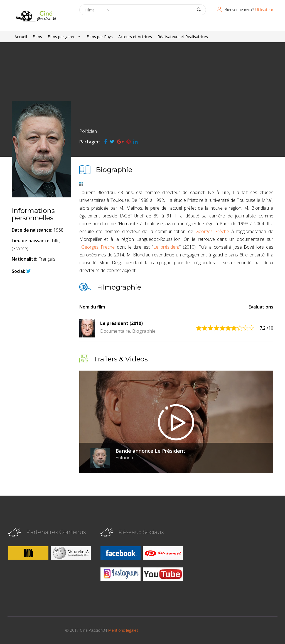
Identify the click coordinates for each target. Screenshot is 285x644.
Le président (166, 247)
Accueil (21, 37)
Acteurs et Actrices (135, 37)
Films (37, 37)
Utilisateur (264, 10)
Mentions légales (123, 630)
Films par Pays (100, 37)
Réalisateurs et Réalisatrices (183, 37)
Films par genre (64, 37)
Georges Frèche (212, 231)
